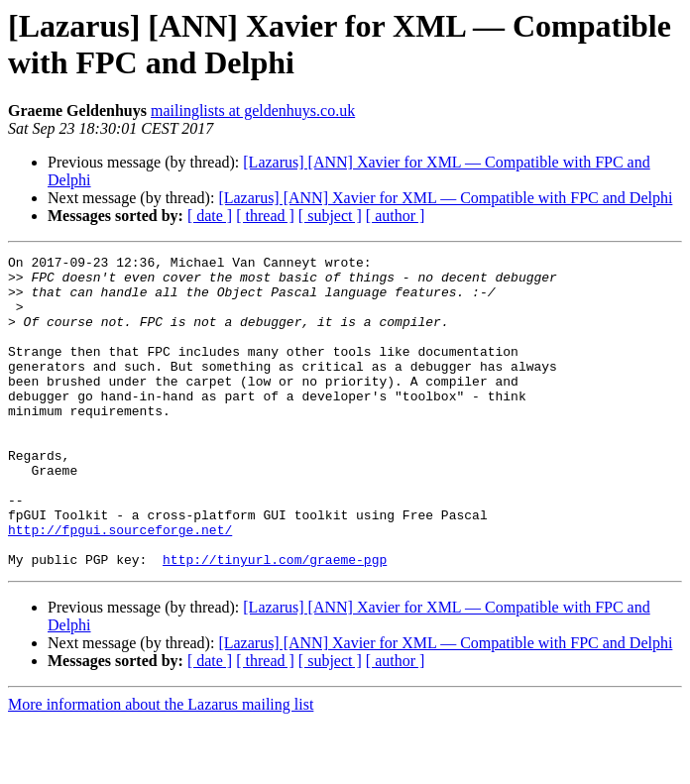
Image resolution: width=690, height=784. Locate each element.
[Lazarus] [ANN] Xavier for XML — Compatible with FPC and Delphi (445, 198)
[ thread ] (265, 216)
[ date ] (210, 216)
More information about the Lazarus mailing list (161, 767)
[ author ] (396, 216)
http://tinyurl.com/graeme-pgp (275, 621)
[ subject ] (330, 216)
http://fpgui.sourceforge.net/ (120, 586)
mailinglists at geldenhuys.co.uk (253, 111)
